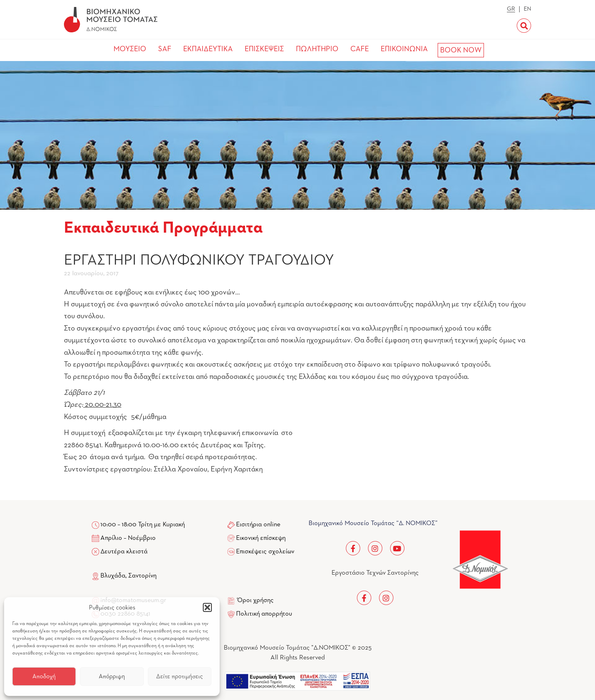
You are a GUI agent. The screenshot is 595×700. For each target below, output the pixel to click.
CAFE (360, 49)
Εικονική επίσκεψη (261, 538)
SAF (165, 49)
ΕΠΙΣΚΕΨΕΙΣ (264, 49)
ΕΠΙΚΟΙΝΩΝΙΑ (404, 49)
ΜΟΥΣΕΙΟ (130, 49)
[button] (207, 607)
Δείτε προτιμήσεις (179, 676)
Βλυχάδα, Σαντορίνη (124, 576)
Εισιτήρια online (258, 525)
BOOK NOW (461, 50)
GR (511, 9)
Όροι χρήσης (255, 600)
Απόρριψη (112, 676)
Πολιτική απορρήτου (264, 614)
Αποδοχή (44, 676)
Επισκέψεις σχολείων (265, 552)
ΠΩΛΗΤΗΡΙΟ (317, 49)
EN (527, 9)
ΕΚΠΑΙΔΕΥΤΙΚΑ (208, 49)
